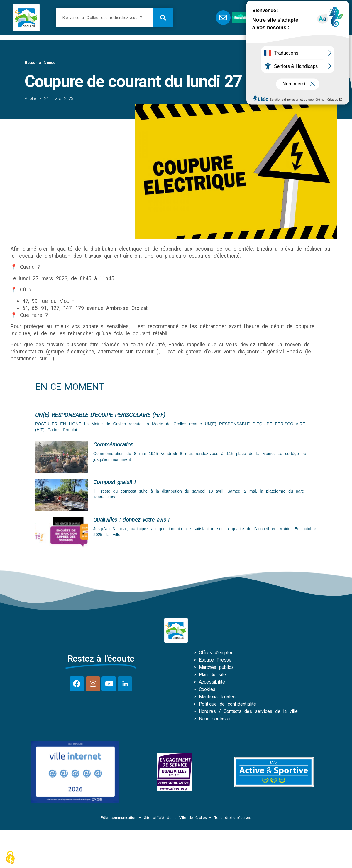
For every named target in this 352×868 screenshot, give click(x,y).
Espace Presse (215, 660)
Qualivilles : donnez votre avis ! (131, 520)
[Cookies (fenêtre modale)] (10, 858)
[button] (295, 18)
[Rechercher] (163, 17)
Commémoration (113, 444)
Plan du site (213, 675)
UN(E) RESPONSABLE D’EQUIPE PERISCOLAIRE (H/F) (100, 415)
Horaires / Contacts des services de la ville (248, 711)
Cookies (207, 689)
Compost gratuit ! (114, 482)
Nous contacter (215, 719)
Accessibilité (212, 682)
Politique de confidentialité (227, 704)
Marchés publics (216, 667)
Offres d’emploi (215, 653)
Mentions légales (217, 697)
